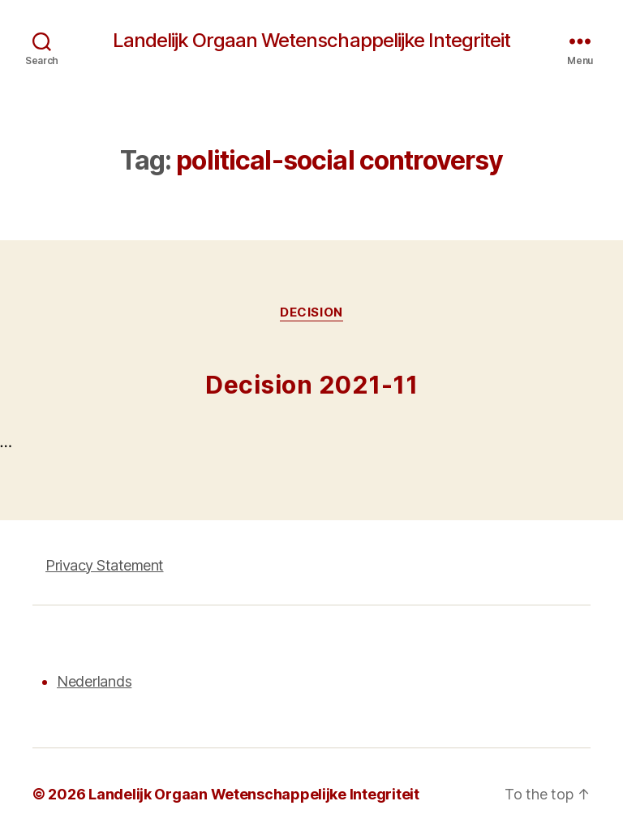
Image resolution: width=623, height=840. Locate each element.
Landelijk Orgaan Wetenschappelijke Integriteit (311, 41)
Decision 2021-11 (311, 385)
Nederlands (94, 681)
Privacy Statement (105, 565)
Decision (311, 312)
